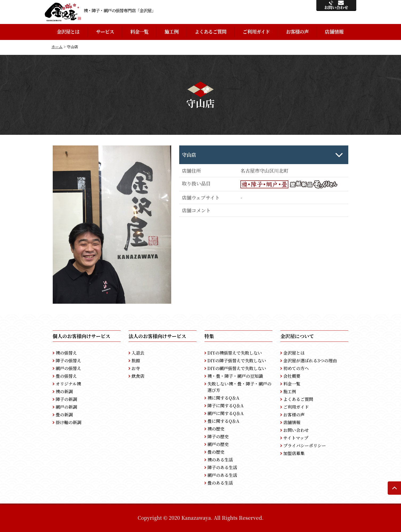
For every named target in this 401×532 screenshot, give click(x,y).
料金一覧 (139, 31)
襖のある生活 (220, 460)
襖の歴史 (216, 429)
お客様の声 (297, 31)
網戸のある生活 (222, 475)
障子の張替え (68, 361)
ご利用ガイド (256, 31)
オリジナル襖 (68, 384)
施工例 (171, 31)
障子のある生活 (222, 467)
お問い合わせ (296, 430)
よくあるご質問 (211, 31)
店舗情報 (334, 31)
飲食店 (138, 376)
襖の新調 (64, 391)
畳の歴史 (216, 452)
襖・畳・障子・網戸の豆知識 (235, 376)
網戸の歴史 (218, 444)
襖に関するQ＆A (223, 398)
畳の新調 (64, 415)
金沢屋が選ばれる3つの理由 (310, 361)
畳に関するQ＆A (223, 421)
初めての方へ (296, 368)
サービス (105, 31)
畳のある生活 (220, 483)
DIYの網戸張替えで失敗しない (237, 368)
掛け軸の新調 (68, 422)
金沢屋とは (68, 31)
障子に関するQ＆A (226, 406)
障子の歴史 (218, 436)
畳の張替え (66, 376)
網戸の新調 (66, 407)
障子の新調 (66, 399)
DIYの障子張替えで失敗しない (237, 361)
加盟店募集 (294, 453)
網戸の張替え (68, 368)
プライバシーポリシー (305, 446)
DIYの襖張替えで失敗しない (235, 353)
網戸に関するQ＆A (226, 413)
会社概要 (292, 376)
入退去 (138, 353)
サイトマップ (296, 438)
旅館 (136, 361)
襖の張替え (66, 353)
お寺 (136, 368)
